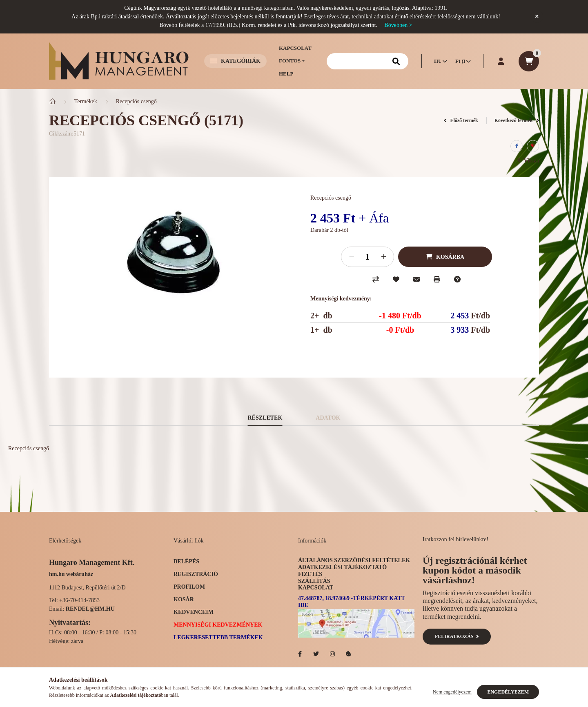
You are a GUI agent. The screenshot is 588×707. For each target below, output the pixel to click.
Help (286, 74)
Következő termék (517, 120)
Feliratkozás (457, 636)
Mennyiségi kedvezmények (218, 625)
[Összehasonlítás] (376, 279)
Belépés (186, 561)
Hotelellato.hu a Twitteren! (316, 654)
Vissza (528, 161)
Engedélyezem (508, 692)
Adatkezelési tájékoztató (342, 567)
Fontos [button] (290, 61)
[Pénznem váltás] (461, 61)
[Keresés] (367, 61)
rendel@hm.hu (90, 609)
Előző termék (461, 120)
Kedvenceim (194, 612)
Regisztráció (196, 574)
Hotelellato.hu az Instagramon (332, 654)
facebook (300, 654)
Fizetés (310, 574)
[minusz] (352, 257)
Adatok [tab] (328, 418)
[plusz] (383, 257)
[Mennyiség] (367, 257)
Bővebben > (398, 25)
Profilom (189, 587)
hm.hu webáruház (71, 574)
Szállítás (314, 581)
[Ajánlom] (416, 279)
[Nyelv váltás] (439, 61)
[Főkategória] (52, 101)
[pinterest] (533, 146)
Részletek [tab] (265, 418)
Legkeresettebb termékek (218, 637)
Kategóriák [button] (235, 61)
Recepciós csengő (136, 101)
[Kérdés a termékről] (457, 279)
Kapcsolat (295, 48)
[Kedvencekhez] (396, 279)
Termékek (86, 101)
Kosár (184, 599)
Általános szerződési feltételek (354, 560)
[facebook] (517, 146)
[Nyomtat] (437, 279)
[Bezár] (537, 17)
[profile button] (501, 61)
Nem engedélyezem (452, 692)
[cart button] (529, 61)
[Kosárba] (445, 257)
